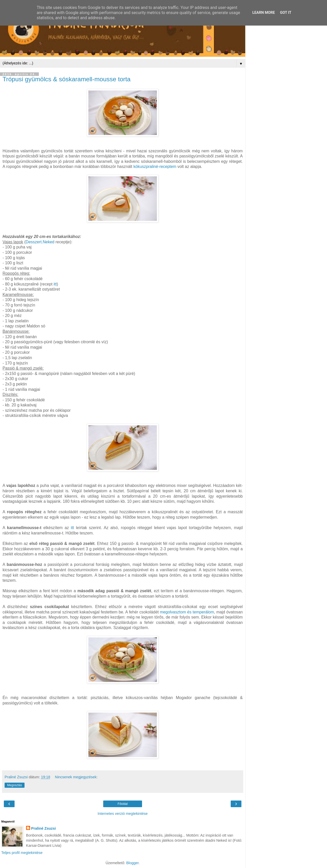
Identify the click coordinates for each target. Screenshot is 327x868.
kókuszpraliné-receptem (155, 167)
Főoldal (122, 804)
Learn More (264, 13)
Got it (286, 13)
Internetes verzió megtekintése (123, 814)
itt (55, 284)
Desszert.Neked (40, 242)
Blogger (132, 863)
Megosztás (15, 785)
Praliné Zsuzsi (44, 828)
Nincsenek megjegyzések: (76, 777)
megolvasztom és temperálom (187, 612)
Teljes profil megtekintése (22, 853)
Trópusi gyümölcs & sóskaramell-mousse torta (67, 79)
